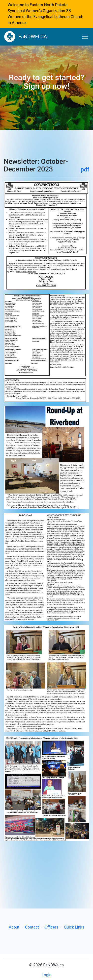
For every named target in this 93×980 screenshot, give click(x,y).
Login (46, 975)
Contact (32, 927)
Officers (51, 927)
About (14, 927)
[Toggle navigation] (85, 37)
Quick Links (74, 927)
